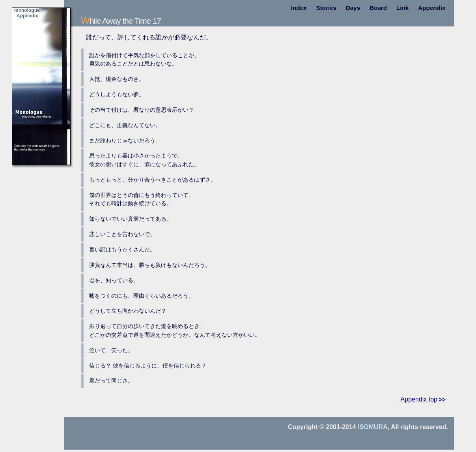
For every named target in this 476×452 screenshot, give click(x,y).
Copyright (303, 427)
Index (299, 7)
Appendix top (419, 399)
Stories (326, 7)
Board (378, 7)
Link (402, 7)
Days (353, 7)
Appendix (432, 7)
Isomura (373, 427)
